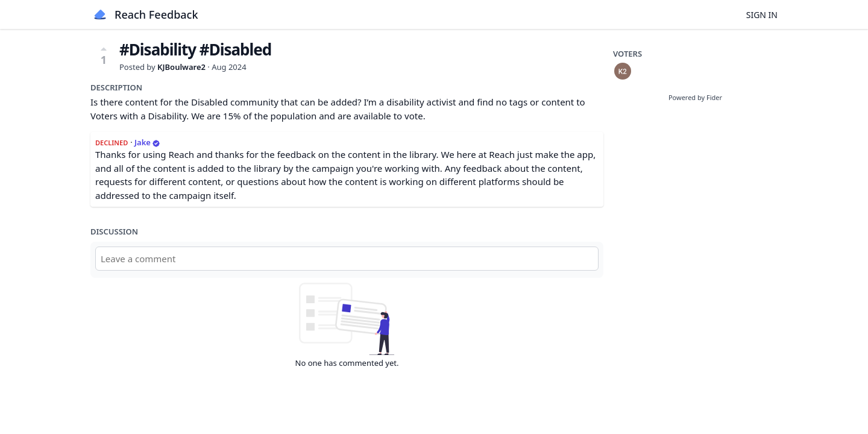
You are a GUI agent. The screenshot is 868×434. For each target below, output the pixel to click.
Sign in (762, 15)
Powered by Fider (695, 97)
